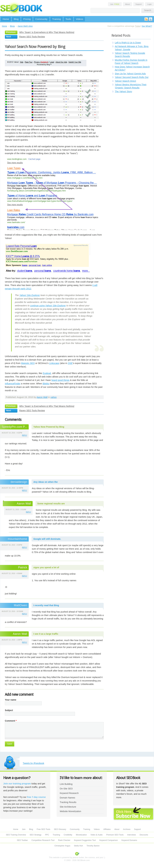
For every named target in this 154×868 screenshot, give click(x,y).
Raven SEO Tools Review (32, 37)
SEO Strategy (36, 835)
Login (149, 4)
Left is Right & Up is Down (128, 43)
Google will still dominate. (47, 539)
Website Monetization (70, 811)
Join (115, 4)
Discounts (144, 835)
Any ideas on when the (46, 482)
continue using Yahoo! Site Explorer (48, 306)
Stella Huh (78, 846)
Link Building (66, 784)
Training (57, 19)
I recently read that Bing (46, 605)
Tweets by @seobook (33, 763)
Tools (68, 19)
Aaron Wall (42, 397)
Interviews (131, 835)
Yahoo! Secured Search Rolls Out (132, 77)
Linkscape (54, 363)
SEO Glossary (60, 829)
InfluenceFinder (13, 384)
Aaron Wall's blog (25, 26)
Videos (80, 19)
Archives (127, 829)
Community (41, 19)
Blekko (46, 384)
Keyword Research (69, 793)
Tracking (56, 835)
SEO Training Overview (16, 835)
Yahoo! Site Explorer (30, 295)
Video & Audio (97, 835)
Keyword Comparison (109, 840)
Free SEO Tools (43, 829)
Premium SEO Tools (115, 835)
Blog (16, 19)
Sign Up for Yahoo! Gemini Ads (130, 74)
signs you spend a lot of (46, 567)
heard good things (60, 380)
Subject (9, 710)
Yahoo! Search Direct (125, 81)
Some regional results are (51, 504)
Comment (11, 721)
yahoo (54, 397)
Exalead (47, 373)
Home (6, 19)
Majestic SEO (28, 363)
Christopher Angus (62, 846)
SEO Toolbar (22, 840)
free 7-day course (36, 797)
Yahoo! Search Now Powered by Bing (35, 47)
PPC (47, 835)
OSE (70, 363)
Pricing (27, 19)
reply (25, 435)
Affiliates (107, 829)
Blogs (12, 26)
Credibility (68, 835)
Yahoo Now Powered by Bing (49, 427)
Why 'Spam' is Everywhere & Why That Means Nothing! (47, 32)
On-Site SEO (66, 789)
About (127, 4)
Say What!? (147, 26)
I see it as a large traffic (46, 634)
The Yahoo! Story (123, 91)
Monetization (81, 835)
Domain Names (67, 798)
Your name (11, 700)
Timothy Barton (93, 846)
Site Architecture (68, 807)
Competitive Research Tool (43, 840)
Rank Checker (64, 840)
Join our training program (17, 784)
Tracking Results (68, 802)
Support (139, 4)
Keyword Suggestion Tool (85, 840)
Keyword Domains (129, 840)
